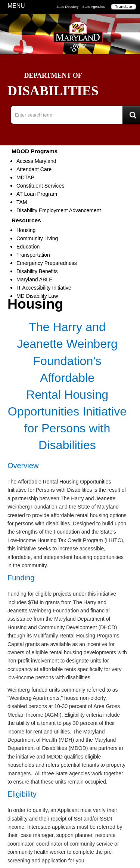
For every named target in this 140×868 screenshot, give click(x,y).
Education (28, 247)
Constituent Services (40, 186)
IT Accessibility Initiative (44, 288)
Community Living (37, 238)
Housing (26, 230)
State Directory (68, 7)
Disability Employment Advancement (59, 210)
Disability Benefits (37, 271)
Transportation (33, 255)
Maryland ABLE (35, 279)
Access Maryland (36, 161)
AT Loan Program (37, 194)
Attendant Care (34, 169)
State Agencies (94, 7)
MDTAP (25, 177)
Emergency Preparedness (47, 263)
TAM (22, 202)
